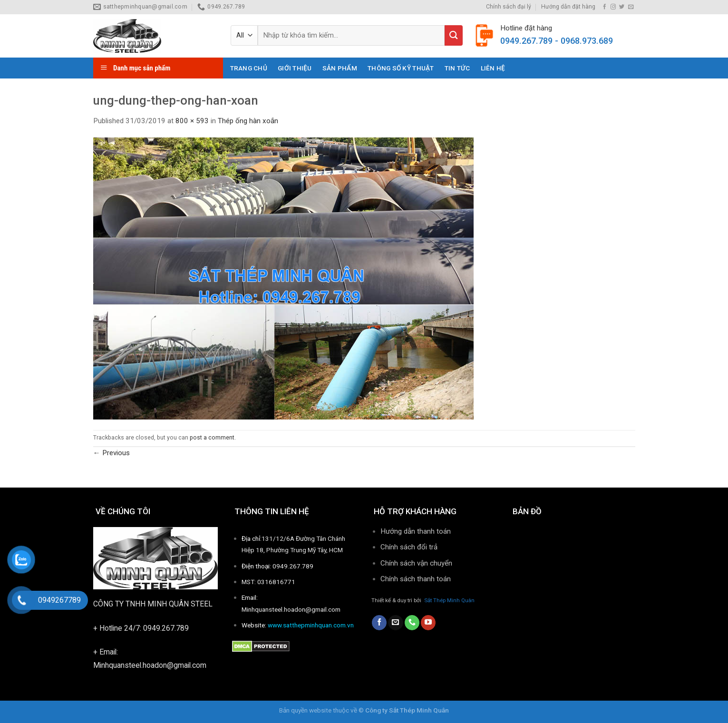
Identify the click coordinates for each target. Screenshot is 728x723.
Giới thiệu (295, 68)
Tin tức (457, 68)
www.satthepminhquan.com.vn (311, 625)
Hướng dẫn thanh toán (416, 531)
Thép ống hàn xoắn (248, 121)
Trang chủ (249, 68)
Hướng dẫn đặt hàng (568, 7)
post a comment (212, 438)
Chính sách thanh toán (417, 579)
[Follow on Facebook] (605, 7)
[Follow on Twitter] (622, 7)
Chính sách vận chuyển (416, 563)
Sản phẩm (340, 68)
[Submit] (454, 35)
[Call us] (412, 623)
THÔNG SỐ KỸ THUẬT (401, 68)
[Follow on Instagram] (613, 7)
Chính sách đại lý (509, 7)
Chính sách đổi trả (409, 547)
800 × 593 (192, 121)
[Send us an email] (631, 7)
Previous (112, 453)
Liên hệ (493, 68)
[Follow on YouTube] (428, 623)
